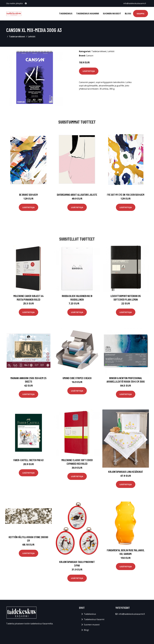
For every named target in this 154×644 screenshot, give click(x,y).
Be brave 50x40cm (28, 195)
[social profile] (26, 3)
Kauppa (141, 14)
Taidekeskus (66, 14)
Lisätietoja (89, 71)
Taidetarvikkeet (17, 37)
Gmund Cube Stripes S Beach (77, 378)
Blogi (128, 14)
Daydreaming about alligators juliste (77, 195)
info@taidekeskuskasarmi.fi (135, 3)
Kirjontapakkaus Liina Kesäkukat (126, 472)
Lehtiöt (32, 37)
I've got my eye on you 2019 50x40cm (126, 195)
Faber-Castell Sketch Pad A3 (28, 460)
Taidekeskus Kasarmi (88, 14)
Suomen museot (112, 14)
